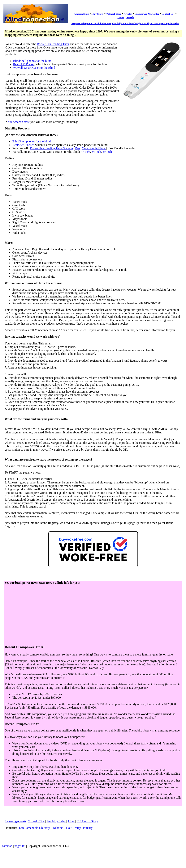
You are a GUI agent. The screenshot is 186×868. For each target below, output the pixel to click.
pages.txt (20, 846)
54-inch (96, 152)
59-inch (107, 152)
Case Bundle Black (94, 148)
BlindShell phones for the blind (32, 61)
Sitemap (7, 846)
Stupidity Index (56, 821)
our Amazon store (19, 122)
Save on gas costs (15, 821)
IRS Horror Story (87, 821)
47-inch (85, 152)
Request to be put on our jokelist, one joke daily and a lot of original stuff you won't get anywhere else (125, 23)
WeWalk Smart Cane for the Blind (34, 68)
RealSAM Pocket (24, 64)
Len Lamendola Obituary (35, 828)
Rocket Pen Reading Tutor (53, 44)
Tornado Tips (36, 821)
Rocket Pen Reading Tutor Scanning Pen (55, 148)
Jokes (71, 821)
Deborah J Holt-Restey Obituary (73, 828)
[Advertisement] (93, 615)
